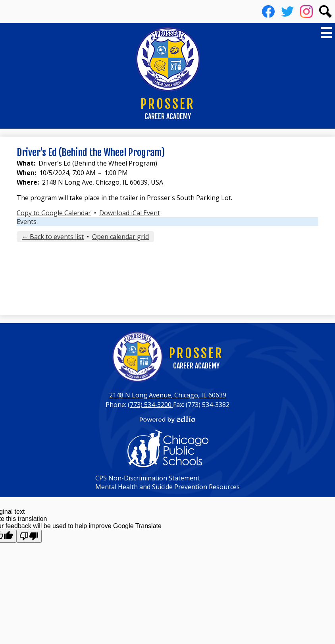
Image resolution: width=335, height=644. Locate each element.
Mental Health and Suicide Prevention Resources (167, 487)
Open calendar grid (120, 237)
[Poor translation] (29, 536)
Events (27, 222)
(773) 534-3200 (150, 405)
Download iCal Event (130, 213)
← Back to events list (53, 237)
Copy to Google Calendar (54, 213)
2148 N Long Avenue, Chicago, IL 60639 (168, 395)
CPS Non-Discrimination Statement (147, 478)
